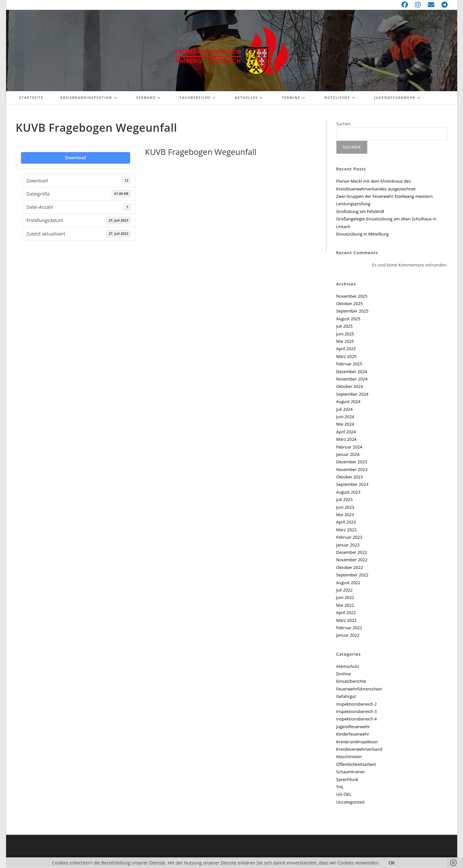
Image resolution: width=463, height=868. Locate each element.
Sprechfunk (347, 780)
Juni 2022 (345, 598)
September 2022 (352, 575)
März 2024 (346, 439)
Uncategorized (350, 802)
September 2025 (352, 312)
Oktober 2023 (349, 477)
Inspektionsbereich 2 (356, 704)
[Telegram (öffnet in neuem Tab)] (443, 5)
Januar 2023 (348, 545)
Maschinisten (349, 757)
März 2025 (346, 357)
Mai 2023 (345, 515)
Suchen (343, 124)
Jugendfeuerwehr (353, 727)
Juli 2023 (344, 500)
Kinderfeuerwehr (353, 734)
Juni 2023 (345, 507)
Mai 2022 (345, 605)
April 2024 (346, 432)
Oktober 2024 (349, 387)
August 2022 (348, 583)
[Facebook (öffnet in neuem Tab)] (405, 5)
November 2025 (352, 296)
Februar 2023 (349, 537)
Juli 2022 (344, 590)
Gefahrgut (346, 697)
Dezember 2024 (352, 372)
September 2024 (352, 394)
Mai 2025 (345, 342)
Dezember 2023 (352, 462)
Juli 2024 (344, 410)
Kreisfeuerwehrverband (359, 749)
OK (392, 863)
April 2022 (346, 613)
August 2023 (348, 492)
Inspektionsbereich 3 (356, 712)
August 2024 (348, 402)
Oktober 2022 (349, 568)
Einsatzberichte (351, 681)
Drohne (343, 674)
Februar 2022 (349, 628)
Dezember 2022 (352, 553)
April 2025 (346, 349)
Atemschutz (347, 667)
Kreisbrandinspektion (357, 742)
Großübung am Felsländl (360, 212)
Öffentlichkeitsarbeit (356, 765)
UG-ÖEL (344, 795)
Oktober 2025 (349, 304)
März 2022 (346, 621)
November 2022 (352, 560)
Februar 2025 (349, 364)
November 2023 (352, 470)
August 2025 (348, 319)
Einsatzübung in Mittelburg (362, 234)
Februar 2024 (349, 447)
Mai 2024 (345, 424)
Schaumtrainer (351, 772)
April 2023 (346, 522)
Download (76, 158)
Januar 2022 (348, 635)
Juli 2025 (344, 326)
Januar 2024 (348, 455)
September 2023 (352, 485)
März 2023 (346, 530)
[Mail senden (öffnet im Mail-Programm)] (431, 5)
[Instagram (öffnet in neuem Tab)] (418, 5)
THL (340, 787)
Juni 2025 (345, 334)
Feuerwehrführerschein (359, 689)
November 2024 (352, 379)
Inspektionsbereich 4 (356, 719)
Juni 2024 (345, 417)
